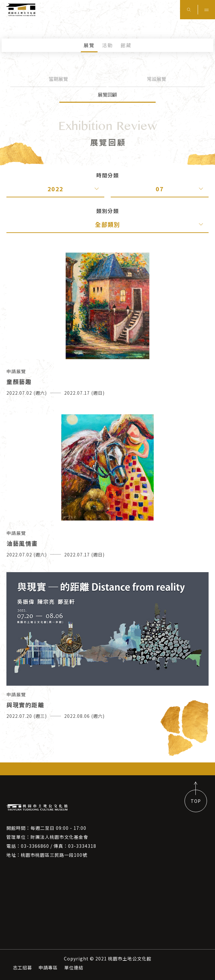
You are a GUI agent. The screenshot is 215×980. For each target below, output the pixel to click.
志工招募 (22, 967)
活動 (107, 45)
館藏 (126, 45)
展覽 (89, 45)
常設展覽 (157, 79)
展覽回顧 (107, 95)
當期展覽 (58, 79)
